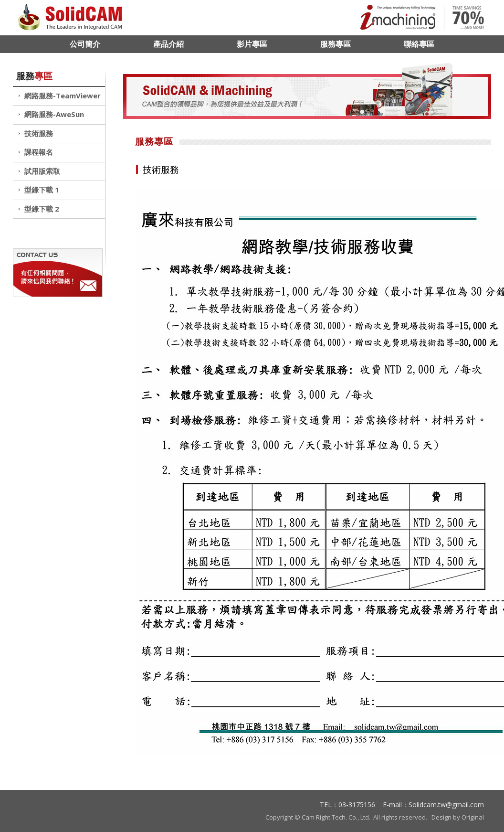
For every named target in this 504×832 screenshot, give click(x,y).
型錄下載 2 (42, 209)
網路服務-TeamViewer (63, 96)
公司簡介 (85, 44)
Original (473, 817)
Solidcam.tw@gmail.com (446, 805)
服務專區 (336, 44)
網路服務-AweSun (54, 114)
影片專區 (252, 44)
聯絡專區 (419, 44)
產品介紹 (168, 44)
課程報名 (39, 152)
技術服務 (39, 133)
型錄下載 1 (42, 190)
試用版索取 (42, 171)
